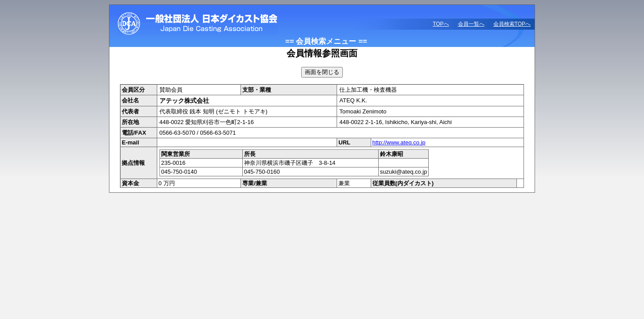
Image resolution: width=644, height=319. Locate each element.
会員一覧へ (471, 24)
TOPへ (441, 24)
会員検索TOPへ (512, 24)
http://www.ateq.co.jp (399, 142)
